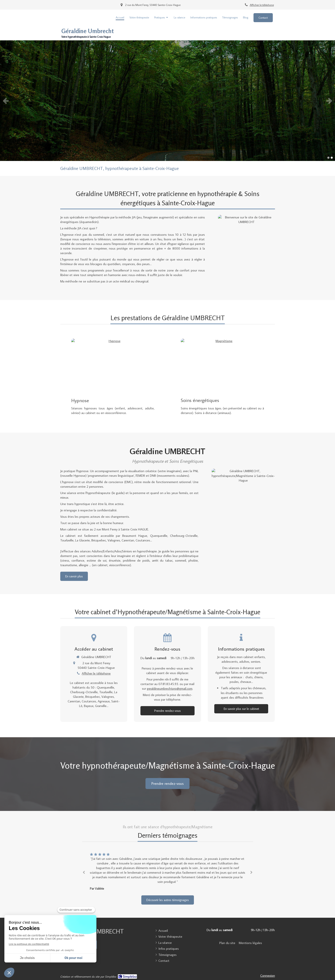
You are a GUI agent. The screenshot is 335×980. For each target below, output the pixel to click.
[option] (167, 101)
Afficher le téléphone (262, 5)
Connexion (268, 976)
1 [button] (328, 158)
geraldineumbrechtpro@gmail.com (170, 688)
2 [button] (332, 158)
